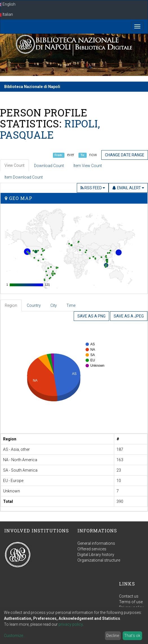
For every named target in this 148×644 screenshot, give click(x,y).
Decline (113, 636)
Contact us (129, 596)
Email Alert (128, 188)
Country (34, 305)
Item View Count (88, 166)
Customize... (15, 636)
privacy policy (71, 624)
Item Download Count (24, 177)
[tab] (11, 305)
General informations (96, 543)
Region (11, 305)
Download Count (49, 166)
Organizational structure (99, 560)
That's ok (132, 636)
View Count (14, 165)
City (54, 305)
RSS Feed (93, 188)
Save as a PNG (91, 316)
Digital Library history (96, 555)
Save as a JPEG (129, 316)
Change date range (125, 155)
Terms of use (131, 602)
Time (71, 305)
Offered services (92, 549)
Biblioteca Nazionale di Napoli (32, 87)
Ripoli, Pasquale (50, 129)
